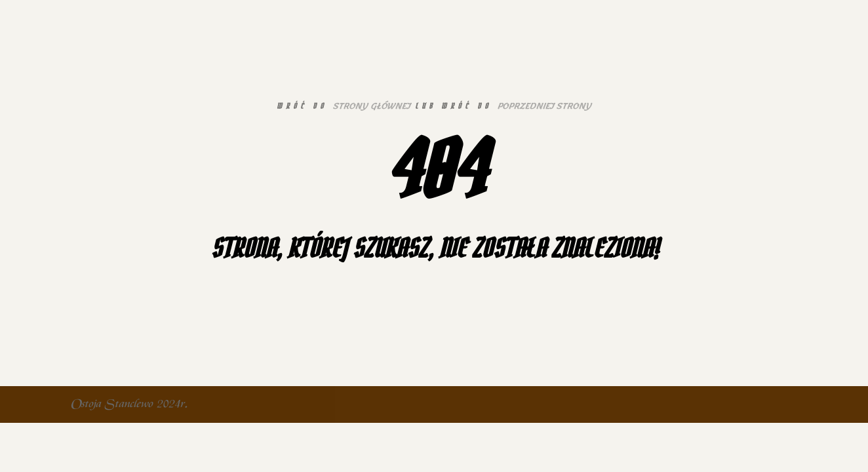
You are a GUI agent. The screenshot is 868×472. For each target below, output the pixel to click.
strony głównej (371, 106)
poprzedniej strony (544, 106)
